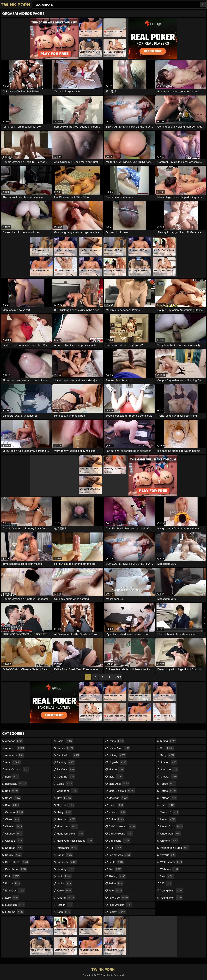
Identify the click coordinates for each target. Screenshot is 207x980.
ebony (13, 883)
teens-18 (170, 812)
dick (13, 876)
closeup (14, 841)
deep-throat (17, 862)
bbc (12, 791)
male (116, 777)
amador (14, 741)
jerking (66, 869)
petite (116, 862)
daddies (14, 848)
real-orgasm (120, 905)
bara (12, 777)
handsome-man (70, 834)
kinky (64, 890)
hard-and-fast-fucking (75, 841)
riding (168, 741)
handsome (67, 826)
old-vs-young (121, 834)
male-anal (119, 784)
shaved (169, 762)
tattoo (168, 791)
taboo (168, 784)
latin (64, 912)
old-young (119, 841)
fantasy (66, 762)
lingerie (118, 762)
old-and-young (122, 826)
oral (115, 848)
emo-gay (15, 890)
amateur (15, 748)
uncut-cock (172, 826)
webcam (169, 869)
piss (115, 869)
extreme (14, 912)
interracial (67, 848)
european (15, 905)
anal (13, 762)
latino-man (119, 748)
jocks (65, 883)
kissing (66, 898)
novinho (117, 812)
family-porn (68, 755)
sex (167, 748)
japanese (67, 862)
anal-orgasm (17, 769)
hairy (65, 812)
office (116, 819)
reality (117, 912)
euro (12, 898)
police (116, 883)
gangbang (67, 791)
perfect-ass (120, 855)
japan (65, 855)
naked (116, 805)
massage (119, 798)
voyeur (168, 855)
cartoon (14, 812)
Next (118, 677)
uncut (168, 819)
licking (117, 755)
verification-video (175, 848)
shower (169, 777)
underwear (171, 834)
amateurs (15, 755)
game (65, 784)
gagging (66, 777)
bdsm (13, 798)
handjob (66, 819)
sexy (168, 755)
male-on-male (122, 791)
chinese (14, 826)
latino (116, 741)
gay (64, 798)
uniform (169, 841)
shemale (169, 769)
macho (116, 769)
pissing (117, 876)
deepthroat (16, 869)
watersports (171, 862)
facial (65, 741)
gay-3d (66, 805)
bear (12, 805)
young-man (171, 890)
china (13, 819)
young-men (171, 898)
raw (116, 890)
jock (64, 876)
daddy (14, 855)
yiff (166, 883)
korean (65, 905)
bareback (16, 784)
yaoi (167, 876)
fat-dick (66, 769)
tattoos (169, 798)
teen (167, 805)
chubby (14, 834)
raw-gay (119, 898)
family (65, 748)
